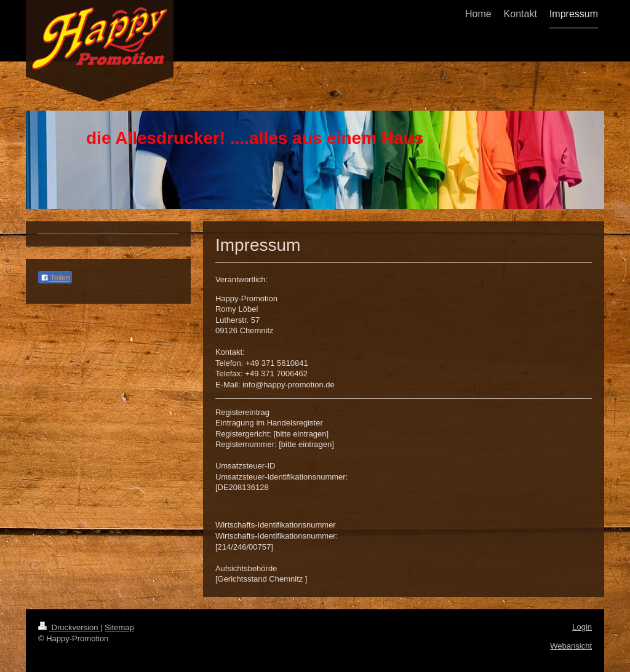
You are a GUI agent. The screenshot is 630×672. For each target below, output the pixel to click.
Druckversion (69, 627)
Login (582, 627)
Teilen (55, 278)
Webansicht (571, 646)
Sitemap (119, 627)
